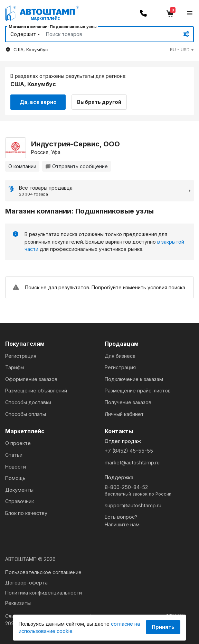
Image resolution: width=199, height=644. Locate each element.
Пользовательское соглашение (43, 572)
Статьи (14, 454)
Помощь (15, 478)
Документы (19, 489)
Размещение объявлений (36, 390)
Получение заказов (128, 402)
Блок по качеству (26, 512)
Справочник (20, 501)
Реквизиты (18, 602)
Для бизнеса (120, 355)
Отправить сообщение (77, 166)
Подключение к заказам (134, 378)
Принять (163, 627)
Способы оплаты (26, 413)
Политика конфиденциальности (44, 592)
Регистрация (21, 355)
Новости (16, 466)
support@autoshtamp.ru (133, 505)
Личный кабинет (124, 413)
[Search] (105, 34)
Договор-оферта (26, 582)
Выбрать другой (101, 101)
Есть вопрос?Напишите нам (122, 520)
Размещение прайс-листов (138, 390)
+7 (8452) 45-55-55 (129, 450)
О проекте (18, 443)
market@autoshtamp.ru (132, 462)
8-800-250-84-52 (149, 490)
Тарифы (15, 367)
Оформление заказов (31, 378)
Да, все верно (38, 101)
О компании (22, 166)
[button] (182, 50)
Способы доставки (28, 402)
